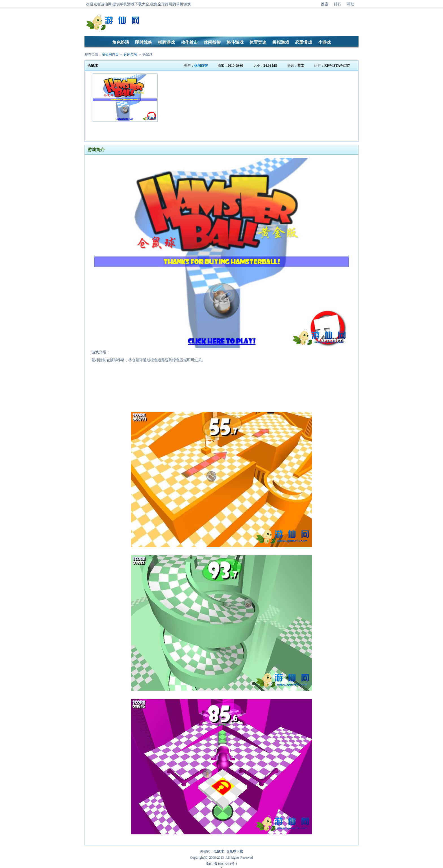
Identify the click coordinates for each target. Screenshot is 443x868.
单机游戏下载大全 (134, 4)
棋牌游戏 (166, 42)
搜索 (325, 4)
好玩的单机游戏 (178, 4)
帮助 (351, 4)
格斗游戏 (235, 42)
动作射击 (189, 42)
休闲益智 (212, 42)
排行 (338, 4)
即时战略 (144, 42)
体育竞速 (258, 42)
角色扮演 (121, 42)
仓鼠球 (147, 55)
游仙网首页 (110, 55)
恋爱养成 (304, 42)
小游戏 (324, 42)
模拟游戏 (281, 42)
